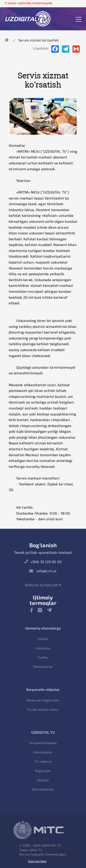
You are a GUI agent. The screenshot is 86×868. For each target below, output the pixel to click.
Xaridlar (43, 780)
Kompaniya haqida (43, 743)
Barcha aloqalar (43, 585)
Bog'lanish (43, 771)
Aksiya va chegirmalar (43, 700)
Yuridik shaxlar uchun (43, 709)
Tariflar (43, 657)
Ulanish (43, 639)
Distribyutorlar (43, 789)
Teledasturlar (43, 667)
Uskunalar (43, 648)
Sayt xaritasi (37, 861)
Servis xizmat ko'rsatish (38, 40)
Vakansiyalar (43, 752)
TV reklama (43, 761)
